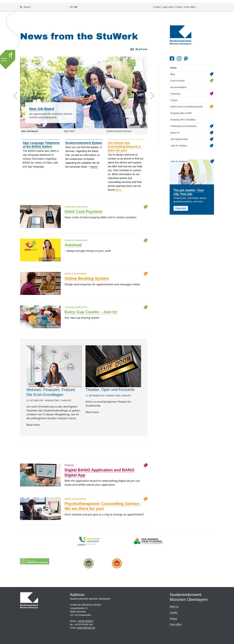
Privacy (179, 4)
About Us (175, 129)
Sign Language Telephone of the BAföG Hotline (41, 141)
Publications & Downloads (183, 122)
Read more (181, 205)
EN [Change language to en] (76, 4)
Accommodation (178, 83)
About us (174, 606)
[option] (84, 89)
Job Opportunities (179, 135)
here (118, 186)
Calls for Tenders (179, 142)
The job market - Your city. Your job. (189, 188)
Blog (173, 70)
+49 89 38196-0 (85, 621)
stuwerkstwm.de (86, 628)
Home (173, 64)
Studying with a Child (181, 109)
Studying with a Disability (183, 116)
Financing (175, 90)
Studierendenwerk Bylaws (84, 139)
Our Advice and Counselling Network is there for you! (124, 143)
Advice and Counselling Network (187, 103)
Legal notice (168, 4)
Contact (157, 4)
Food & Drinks (177, 77)
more (94, 163)
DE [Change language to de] (71, 4)
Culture (174, 96)
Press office (190, 4)
